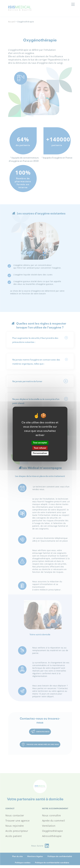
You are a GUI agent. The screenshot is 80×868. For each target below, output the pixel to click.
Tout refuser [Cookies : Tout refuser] (40, 448)
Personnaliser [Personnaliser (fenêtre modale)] (40, 453)
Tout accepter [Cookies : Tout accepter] (40, 443)
